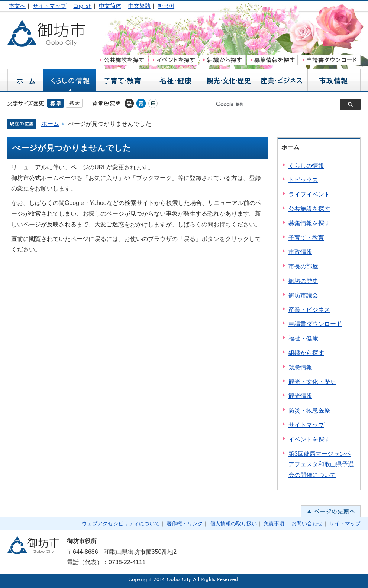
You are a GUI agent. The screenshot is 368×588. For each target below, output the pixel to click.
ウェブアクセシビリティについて (121, 523)
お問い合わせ (307, 523)
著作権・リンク (185, 523)
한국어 (166, 6)
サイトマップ (49, 6)
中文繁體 (139, 6)
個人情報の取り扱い (233, 523)
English (82, 6)
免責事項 (274, 523)
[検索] (276, 104)
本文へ (17, 6)
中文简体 (110, 6)
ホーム (50, 124)
